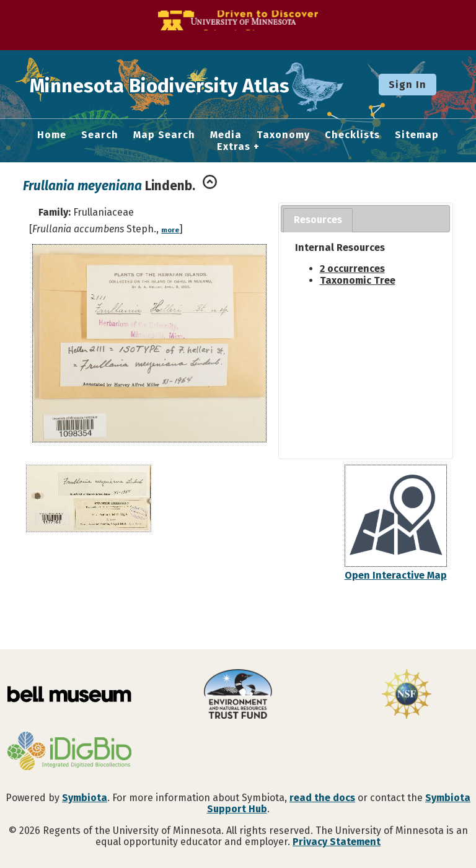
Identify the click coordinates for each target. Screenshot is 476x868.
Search (100, 135)
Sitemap (417, 135)
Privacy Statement (337, 842)
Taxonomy (283, 135)
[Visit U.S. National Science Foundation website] (407, 695)
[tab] (318, 220)
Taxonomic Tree (358, 280)
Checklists (352, 135)
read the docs (322, 798)
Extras (234, 147)
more (170, 230)
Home (52, 135)
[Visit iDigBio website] (69, 752)
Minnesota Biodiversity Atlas (193, 84)
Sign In (408, 85)
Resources (318, 220)
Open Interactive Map (396, 575)
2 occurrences (352, 269)
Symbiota (85, 798)
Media (226, 135)
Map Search (164, 135)
